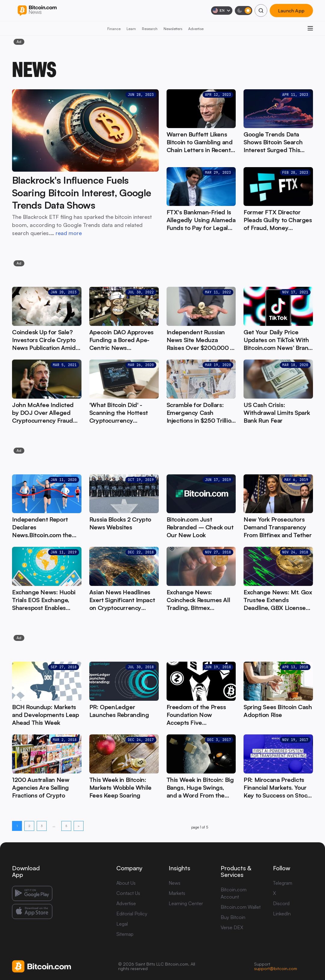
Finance (114, 29)
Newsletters (173, 29)
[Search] (261, 11)
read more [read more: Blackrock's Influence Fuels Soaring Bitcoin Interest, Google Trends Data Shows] (69, 233)
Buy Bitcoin (233, 917)
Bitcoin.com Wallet (241, 907)
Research (150, 29)
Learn (131, 29)
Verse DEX (232, 927)
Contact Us (128, 893)
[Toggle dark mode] (244, 11)
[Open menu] (310, 28)
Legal (122, 924)
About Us (126, 883)
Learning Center (186, 903)
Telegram (283, 883)
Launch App (291, 11)
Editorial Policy (132, 914)
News (175, 883)
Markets (177, 893)
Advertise (196, 29)
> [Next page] (79, 826)
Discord (281, 903)
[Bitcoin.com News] (37, 11)
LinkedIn (282, 914)
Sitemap (125, 934)
